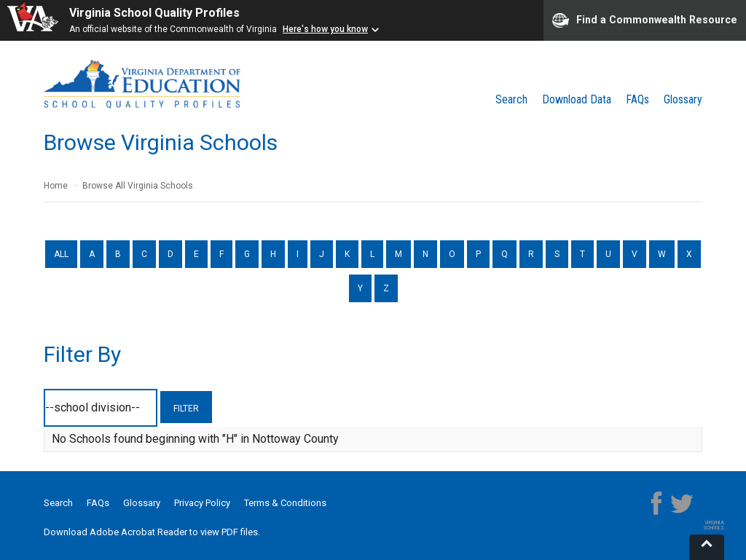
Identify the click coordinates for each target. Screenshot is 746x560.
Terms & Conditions (285, 503)
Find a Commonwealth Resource (645, 20)
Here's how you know (325, 29)
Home (56, 186)
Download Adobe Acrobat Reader (117, 532)
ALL (61, 254)
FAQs (637, 99)
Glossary (683, 99)
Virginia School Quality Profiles (154, 13)
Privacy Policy (202, 503)
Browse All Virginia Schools (138, 186)
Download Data (577, 99)
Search (511, 99)
